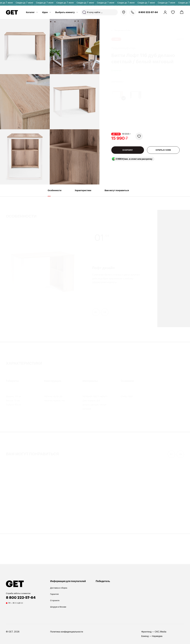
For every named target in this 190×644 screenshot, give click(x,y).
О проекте (55, 600)
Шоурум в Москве (58, 607)
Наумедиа (157, 636)
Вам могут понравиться (117, 193)
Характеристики (83, 193)
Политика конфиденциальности (67, 632)
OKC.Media (160, 632)
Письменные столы (122, 27)
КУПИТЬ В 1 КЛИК (163, 153)
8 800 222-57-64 (148, 12)
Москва (124, 12)
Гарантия (54, 594)
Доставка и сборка (59, 588)
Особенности (54, 193)
